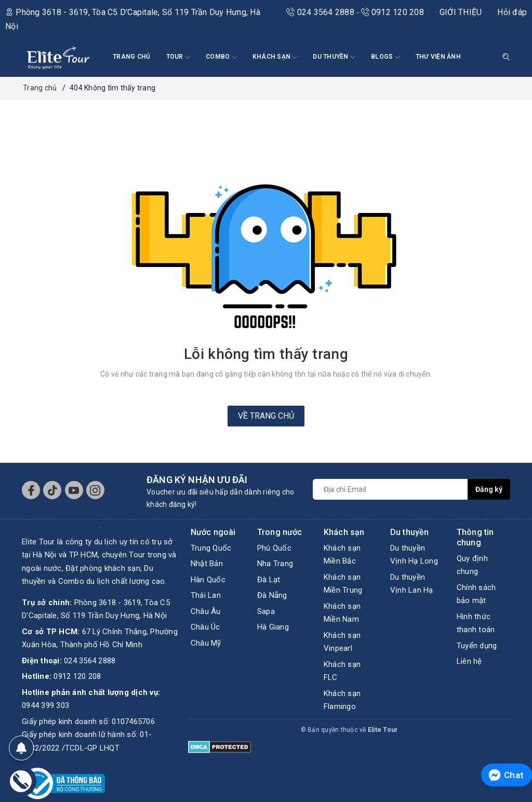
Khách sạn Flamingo (342, 700)
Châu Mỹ (206, 643)
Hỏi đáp (512, 12)
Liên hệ (469, 661)
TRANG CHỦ (131, 57)
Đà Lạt (269, 580)
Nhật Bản (207, 564)
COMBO (221, 57)
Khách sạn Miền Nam (342, 613)
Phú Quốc (274, 548)
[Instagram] (95, 490)
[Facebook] (31, 490)
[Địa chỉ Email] (390, 489)
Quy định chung (472, 565)
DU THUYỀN (334, 57)
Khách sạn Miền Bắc (342, 555)
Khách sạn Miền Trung (343, 584)
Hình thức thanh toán (476, 623)
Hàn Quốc (208, 580)
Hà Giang (273, 627)
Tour (178, 57)
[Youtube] (74, 490)
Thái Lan (206, 595)
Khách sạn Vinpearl (342, 642)
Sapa (266, 611)
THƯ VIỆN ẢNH (438, 57)
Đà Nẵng (272, 595)
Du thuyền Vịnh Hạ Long (414, 555)
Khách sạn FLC (342, 671)
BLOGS (385, 57)
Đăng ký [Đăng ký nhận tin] (489, 489)
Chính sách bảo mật (476, 594)
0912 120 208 (393, 12)
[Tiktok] (52, 490)
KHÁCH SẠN (275, 57)
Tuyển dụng (477, 646)
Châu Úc (205, 627)
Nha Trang (275, 564)
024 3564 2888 (321, 12)
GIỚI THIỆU (461, 12)
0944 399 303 (45, 705)
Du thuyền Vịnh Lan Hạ (412, 584)
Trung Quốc (211, 548)
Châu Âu (206, 611)
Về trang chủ (266, 416)
